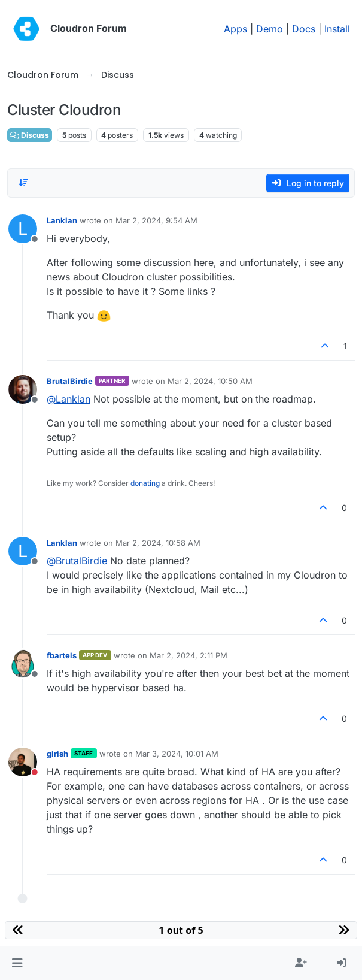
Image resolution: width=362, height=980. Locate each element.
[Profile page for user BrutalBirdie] (23, 389)
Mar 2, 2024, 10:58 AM (158, 543)
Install (337, 29)
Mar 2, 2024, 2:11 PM (188, 655)
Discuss (30, 135)
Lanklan (62, 220)
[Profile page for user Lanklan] (23, 229)
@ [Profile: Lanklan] (69, 399)
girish (57, 754)
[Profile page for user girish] (23, 762)
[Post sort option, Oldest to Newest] (23, 183)
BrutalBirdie (70, 381)
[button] (17, 963)
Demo (270, 29)
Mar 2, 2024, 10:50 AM (210, 381)
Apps (235, 29)
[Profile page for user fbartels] (23, 664)
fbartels (62, 655)
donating (145, 483)
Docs (304, 29)
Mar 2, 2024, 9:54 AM (156, 220)
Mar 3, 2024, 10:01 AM (177, 754)
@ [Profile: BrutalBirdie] (77, 561)
